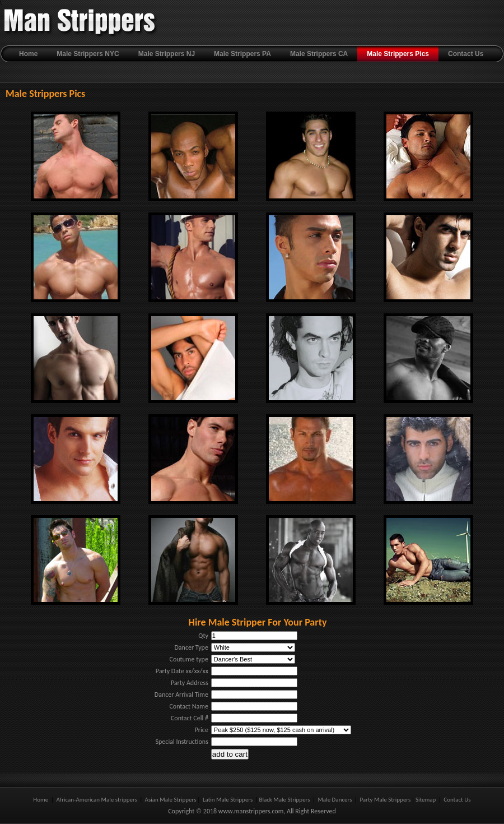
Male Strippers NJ (167, 54)
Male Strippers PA (242, 54)
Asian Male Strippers (170, 800)
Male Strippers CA (319, 54)
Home (28, 54)
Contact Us (466, 54)
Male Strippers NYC (88, 54)
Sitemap (426, 800)
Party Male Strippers (385, 800)
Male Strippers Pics (398, 54)
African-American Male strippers (97, 800)
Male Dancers (335, 800)
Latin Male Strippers (228, 800)
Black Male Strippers (284, 800)
